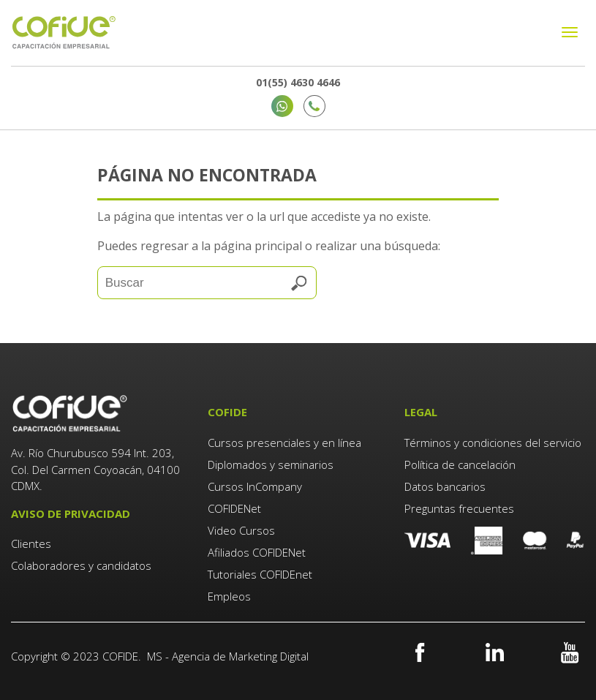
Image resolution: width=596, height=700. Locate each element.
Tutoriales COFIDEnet (260, 574)
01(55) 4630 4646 (298, 82)
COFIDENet (234, 508)
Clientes (33, 543)
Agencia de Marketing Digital (240, 656)
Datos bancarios (445, 486)
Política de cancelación (460, 464)
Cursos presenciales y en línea (284, 443)
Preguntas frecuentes (459, 508)
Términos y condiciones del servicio (493, 443)
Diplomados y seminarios (271, 464)
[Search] (207, 283)
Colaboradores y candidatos (81, 565)
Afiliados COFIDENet (257, 552)
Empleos (229, 596)
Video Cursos (241, 530)
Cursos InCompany (255, 486)
